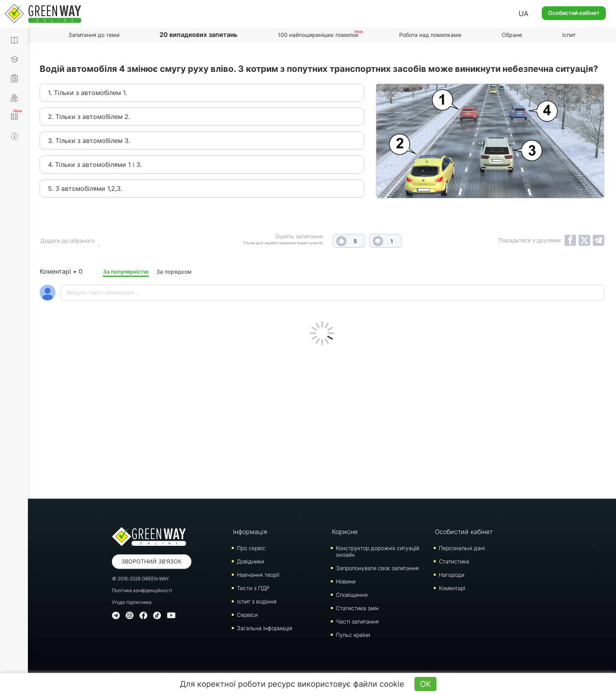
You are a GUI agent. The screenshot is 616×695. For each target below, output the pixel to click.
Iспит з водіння (257, 601)
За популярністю (126, 272)
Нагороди (452, 575)
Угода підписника (132, 602)
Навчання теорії (258, 575)
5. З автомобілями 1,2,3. (85, 188)
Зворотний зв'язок (151, 561)
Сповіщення (352, 595)
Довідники (250, 561)
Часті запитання (357, 621)
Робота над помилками (430, 35)
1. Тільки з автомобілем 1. (87, 93)
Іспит (569, 35)
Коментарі (452, 588)
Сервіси (247, 615)
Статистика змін (357, 608)
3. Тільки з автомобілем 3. (89, 141)
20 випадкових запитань (198, 35)
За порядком (174, 272)
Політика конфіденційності (142, 590)
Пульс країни (353, 635)
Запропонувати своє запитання (377, 568)
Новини (346, 581)
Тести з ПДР (253, 588)
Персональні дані (462, 548)
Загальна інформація (265, 628)
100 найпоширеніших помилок (318, 35)
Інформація (250, 532)
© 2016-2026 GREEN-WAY (140, 579)
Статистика (454, 561)
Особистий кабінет (574, 13)
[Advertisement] (322, 420)
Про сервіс (251, 548)
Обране (512, 35)
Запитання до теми (94, 35)
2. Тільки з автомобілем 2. (89, 117)
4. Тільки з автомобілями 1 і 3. (95, 165)
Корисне (345, 532)
